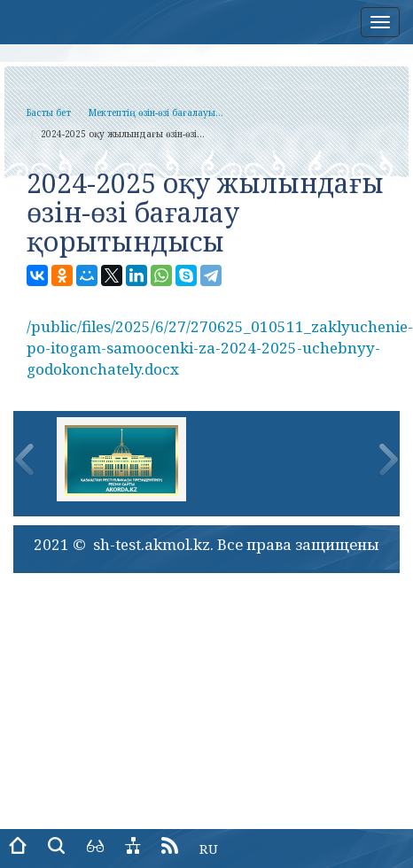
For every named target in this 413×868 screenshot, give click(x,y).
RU (209, 849)
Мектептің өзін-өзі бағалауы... (156, 112)
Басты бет (49, 112)
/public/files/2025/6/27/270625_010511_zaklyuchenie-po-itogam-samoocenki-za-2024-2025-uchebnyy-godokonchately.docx (220, 348)
